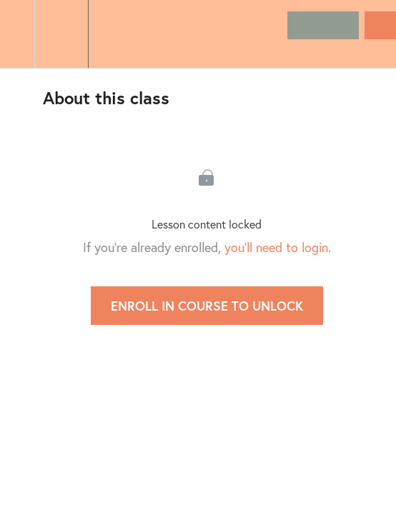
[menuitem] (61, 34)
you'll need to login (276, 247)
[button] (17, 34)
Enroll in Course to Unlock (207, 306)
